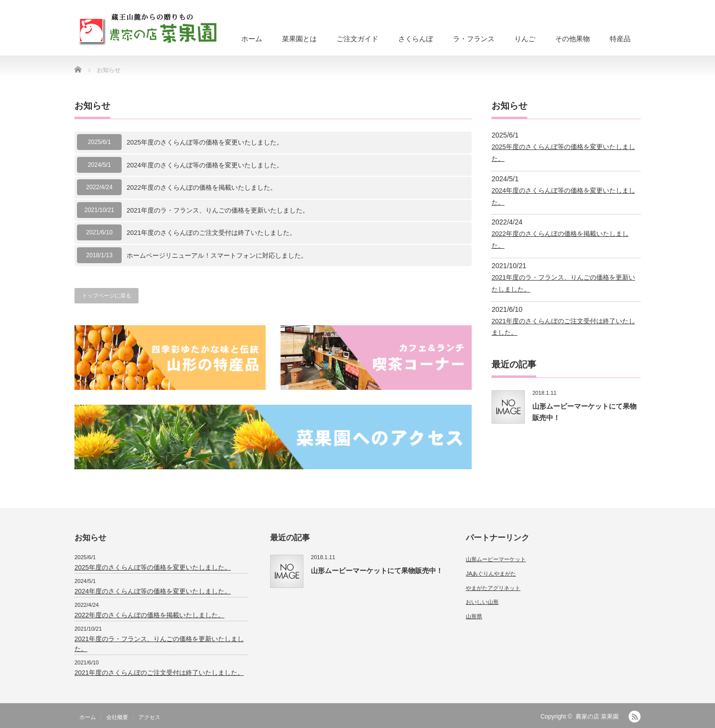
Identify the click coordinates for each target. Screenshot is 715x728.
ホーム (252, 39)
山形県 (474, 616)
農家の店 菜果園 (597, 717)
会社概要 (117, 717)
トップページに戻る (107, 295)
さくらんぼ (416, 39)
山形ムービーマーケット (496, 559)
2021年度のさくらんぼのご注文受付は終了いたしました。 (211, 233)
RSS (635, 717)
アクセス (149, 717)
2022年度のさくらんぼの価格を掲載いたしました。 (202, 187)
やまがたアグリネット (493, 588)
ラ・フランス (474, 39)
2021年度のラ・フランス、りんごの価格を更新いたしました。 (218, 210)
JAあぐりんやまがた (491, 574)
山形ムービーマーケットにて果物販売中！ (377, 571)
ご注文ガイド (357, 39)
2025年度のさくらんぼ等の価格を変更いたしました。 (205, 142)
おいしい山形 (482, 602)
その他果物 (572, 39)
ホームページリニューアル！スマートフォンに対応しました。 (217, 255)
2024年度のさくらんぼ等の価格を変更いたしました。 (205, 165)
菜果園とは (299, 39)
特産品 (620, 39)
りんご (525, 39)
